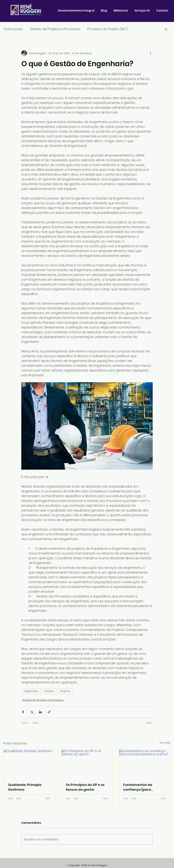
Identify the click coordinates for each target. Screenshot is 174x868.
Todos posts (13, 29)
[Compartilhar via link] (49, 712)
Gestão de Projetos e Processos (55, 29)
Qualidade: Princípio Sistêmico (25, 787)
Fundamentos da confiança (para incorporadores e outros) (144, 787)
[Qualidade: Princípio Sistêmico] (29, 764)
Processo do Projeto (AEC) (108, 29)
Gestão (49, 691)
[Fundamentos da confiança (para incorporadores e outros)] (145, 764)
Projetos (65, 691)
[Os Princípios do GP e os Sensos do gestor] (87, 764)
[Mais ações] (151, 53)
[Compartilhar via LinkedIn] (40, 712)
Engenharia (31, 691)
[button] (166, 29)
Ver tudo (165, 743)
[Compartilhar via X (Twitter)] (32, 712)
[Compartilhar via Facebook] (23, 712)
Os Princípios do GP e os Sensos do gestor (85, 787)
